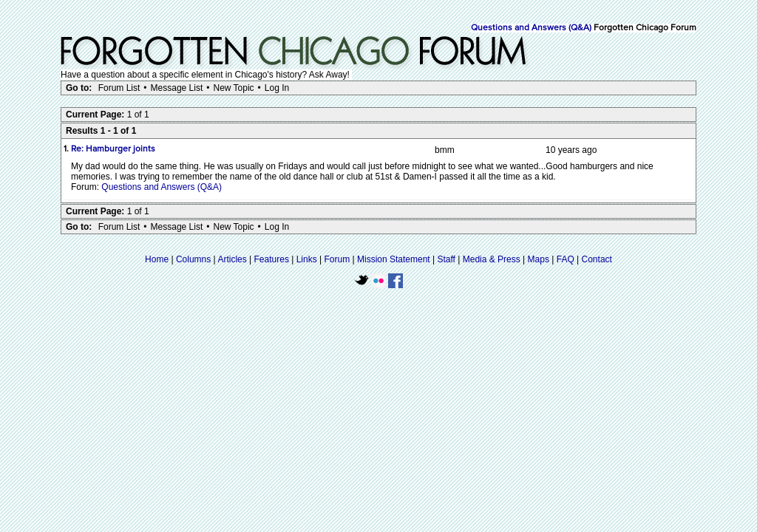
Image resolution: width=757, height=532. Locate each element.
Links (307, 259)
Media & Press (492, 259)
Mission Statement (394, 259)
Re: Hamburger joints (113, 149)
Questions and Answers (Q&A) (531, 28)
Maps (539, 259)
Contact (597, 259)
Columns (193, 259)
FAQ (566, 259)
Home (157, 259)
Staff (446, 259)
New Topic (233, 88)
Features (272, 259)
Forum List (119, 88)
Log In (277, 88)
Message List (177, 88)
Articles (232, 259)
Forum (337, 259)
